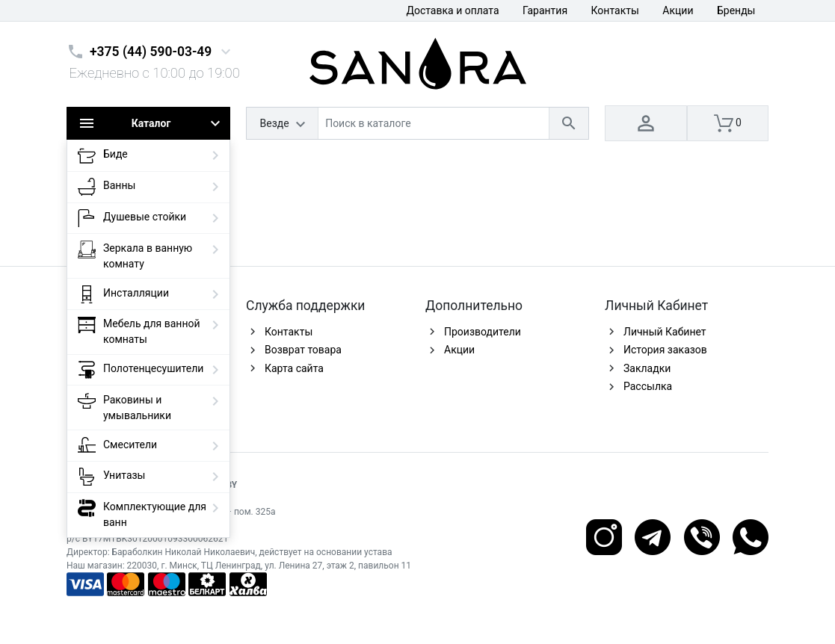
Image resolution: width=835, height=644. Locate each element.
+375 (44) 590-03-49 (151, 52)
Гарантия (545, 10)
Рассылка (648, 386)
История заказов (665, 350)
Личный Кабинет (665, 332)
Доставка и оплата (452, 10)
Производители (483, 332)
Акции (678, 10)
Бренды (736, 10)
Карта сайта (294, 368)
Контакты (615, 10)
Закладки (647, 368)
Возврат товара (303, 350)
